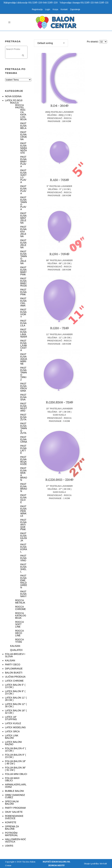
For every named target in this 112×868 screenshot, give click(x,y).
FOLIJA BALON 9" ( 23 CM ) (16, 756)
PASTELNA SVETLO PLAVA (24, 176)
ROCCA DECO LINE (20, 633)
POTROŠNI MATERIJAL (12, 834)
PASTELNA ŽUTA (23, 417)
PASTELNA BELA (23, 126)
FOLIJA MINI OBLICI (16, 774)
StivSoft (103, 864)
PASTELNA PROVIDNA (24, 387)
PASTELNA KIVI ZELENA (23, 232)
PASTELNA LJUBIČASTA (24, 345)
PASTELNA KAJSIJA (24, 537)
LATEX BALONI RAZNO (14, 743)
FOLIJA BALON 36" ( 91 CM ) (15, 769)
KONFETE (11, 822)
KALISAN (15, 646)
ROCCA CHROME (21, 608)
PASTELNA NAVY (24, 594)
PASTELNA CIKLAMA (23, 302)
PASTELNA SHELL (24, 568)
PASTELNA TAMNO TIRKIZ (24, 374)
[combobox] (51, 43)
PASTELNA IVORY (23, 313)
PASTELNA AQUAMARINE (24, 359)
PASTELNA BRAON (24, 488)
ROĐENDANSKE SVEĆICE (14, 817)
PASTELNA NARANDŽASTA (24, 148)
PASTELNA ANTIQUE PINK (23, 525)
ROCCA (15, 103)
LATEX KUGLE (13, 723)
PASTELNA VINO (23, 558)
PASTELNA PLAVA (23, 190)
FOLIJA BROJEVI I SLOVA (15, 655)
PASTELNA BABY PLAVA (24, 162)
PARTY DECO (13, 665)
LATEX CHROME (14, 681)
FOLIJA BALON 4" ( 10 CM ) (16, 750)
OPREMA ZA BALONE (12, 828)
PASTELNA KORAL (24, 548)
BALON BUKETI (14, 673)
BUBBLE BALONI (15, 791)
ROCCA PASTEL (20, 106)
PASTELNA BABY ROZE (24, 282)
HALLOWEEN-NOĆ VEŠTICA (16, 840)
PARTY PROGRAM (15, 808)
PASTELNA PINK (23, 292)
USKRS (9, 846)
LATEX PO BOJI (14, 100)
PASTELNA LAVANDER (24, 333)
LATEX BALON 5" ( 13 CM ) (15, 686)
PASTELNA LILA (23, 323)
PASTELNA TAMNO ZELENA (24, 257)
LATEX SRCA (12, 731)
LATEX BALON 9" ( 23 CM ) (15, 692)
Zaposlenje (75, 9)
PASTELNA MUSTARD (24, 407)
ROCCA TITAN (20, 641)
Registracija (37, 9)
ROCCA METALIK (20, 601)
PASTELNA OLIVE (23, 499)
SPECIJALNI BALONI (12, 803)
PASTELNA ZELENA (23, 244)
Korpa (55, 9)
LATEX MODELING (15, 727)
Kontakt (64, 9)
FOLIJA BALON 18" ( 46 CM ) (15, 762)
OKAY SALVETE (14, 812)
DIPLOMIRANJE (14, 669)
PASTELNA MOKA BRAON (24, 474)
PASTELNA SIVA (23, 397)
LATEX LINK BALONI (12, 737)
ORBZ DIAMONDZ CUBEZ (15, 796)
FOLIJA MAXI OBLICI (12, 779)
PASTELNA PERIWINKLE (24, 511)
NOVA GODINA (13, 96)
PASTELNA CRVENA (24, 136)
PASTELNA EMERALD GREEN (24, 582)
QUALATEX (16, 650)
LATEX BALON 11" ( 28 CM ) (16, 699)
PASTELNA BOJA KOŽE (24, 461)
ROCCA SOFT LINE (20, 624)
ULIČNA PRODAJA (15, 677)
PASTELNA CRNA (24, 439)
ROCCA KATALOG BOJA (24, 115)
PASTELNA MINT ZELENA (23, 218)
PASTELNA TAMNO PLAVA (24, 203)
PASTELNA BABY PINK (24, 271)
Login (48, 9)
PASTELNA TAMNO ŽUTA (24, 428)
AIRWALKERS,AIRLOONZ (16, 786)
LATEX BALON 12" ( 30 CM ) (16, 705)
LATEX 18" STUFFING (11, 718)
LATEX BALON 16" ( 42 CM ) (16, 712)
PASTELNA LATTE (23, 449)
